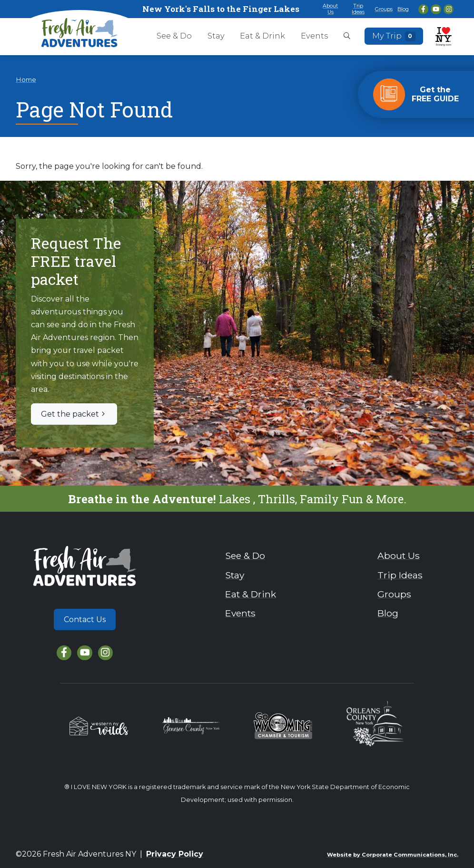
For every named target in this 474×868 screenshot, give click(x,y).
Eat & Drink (262, 36)
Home (26, 79)
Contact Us (85, 619)
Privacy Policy (175, 854)
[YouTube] (436, 9)
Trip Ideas (358, 9)
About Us (330, 9)
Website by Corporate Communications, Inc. (393, 855)
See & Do (174, 36)
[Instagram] (449, 9)
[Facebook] (423, 9)
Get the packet (74, 414)
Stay (216, 36)
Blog (403, 9)
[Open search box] (347, 37)
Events (314, 36)
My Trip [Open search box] (394, 36)
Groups (384, 9)
